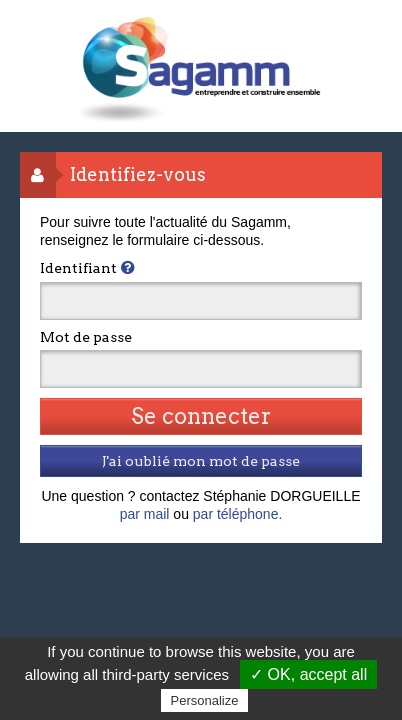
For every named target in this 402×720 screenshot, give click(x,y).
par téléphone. (238, 514)
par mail (145, 514)
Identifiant (78, 268)
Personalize (205, 700)
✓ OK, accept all (308, 674)
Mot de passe (86, 337)
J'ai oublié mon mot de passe (201, 461)
